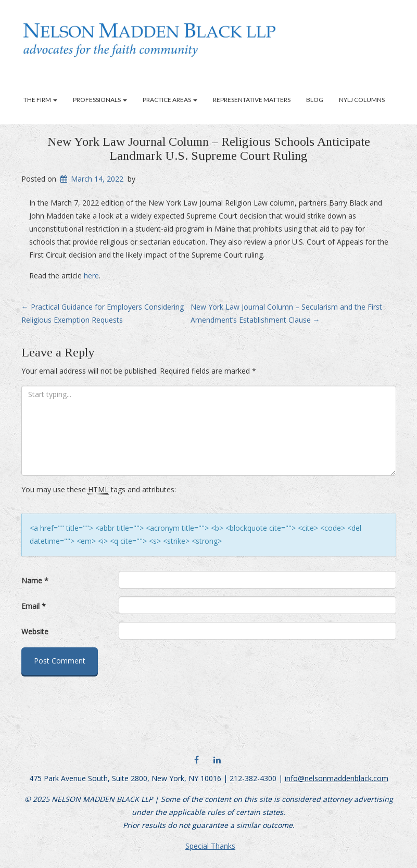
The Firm (40, 100)
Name (35, 580)
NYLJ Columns (362, 100)
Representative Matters (252, 100)
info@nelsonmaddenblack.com (337, 778)
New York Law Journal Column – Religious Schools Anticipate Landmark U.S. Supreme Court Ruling (209, 148)
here (91, 276)
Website (35, 631)
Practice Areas (170, 100)
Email (34, 606)
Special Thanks (210, 846)
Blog (315, 100)
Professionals (100, 100)
